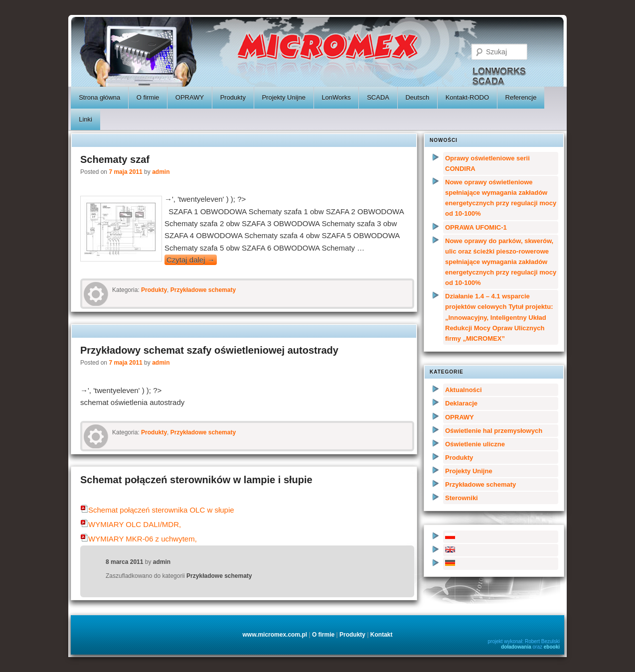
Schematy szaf (115, 159)
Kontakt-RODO (467, 97)
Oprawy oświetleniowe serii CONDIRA (487, 163)
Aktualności (464, 390)
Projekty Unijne (283, 97)
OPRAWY (190, 97)
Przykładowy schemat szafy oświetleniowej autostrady (209, 350)
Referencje (521, 97)
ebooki (552, 647)
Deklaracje (461, 403)
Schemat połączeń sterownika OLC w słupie (157, 510)
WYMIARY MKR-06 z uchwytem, (139, 539)
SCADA (378, 97)
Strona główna (99, 97)
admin (161, 172)
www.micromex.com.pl (275, 635)
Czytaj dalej (191, 260)
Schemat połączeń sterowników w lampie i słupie (196, 480)
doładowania (516, 647)
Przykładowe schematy (203, 290)
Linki (85, 119)
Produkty (233, 97)
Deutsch (417, 97)
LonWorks (336, 97)
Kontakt (382, 635)
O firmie (148, 97)
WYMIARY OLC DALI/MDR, (131, 524)
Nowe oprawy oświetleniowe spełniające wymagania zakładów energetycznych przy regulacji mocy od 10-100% (501, 198)
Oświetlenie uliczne (475, 444)
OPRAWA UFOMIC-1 (476, 227)
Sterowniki (462, 498)
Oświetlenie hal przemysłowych (494, 431)
